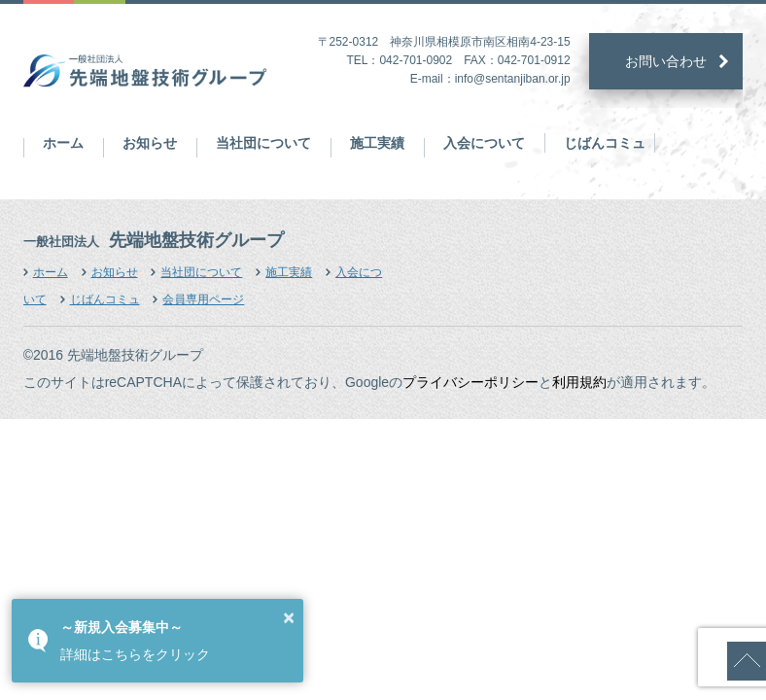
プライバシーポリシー (470, 382)
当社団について (263, 143)
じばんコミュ (605, 143)
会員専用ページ (203, 299)
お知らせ (150, 143)
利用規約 (579, 382)
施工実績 (377, 143)
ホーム (63, 143)
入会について (484, 143)
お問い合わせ (666, 61)
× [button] (289, 617)
